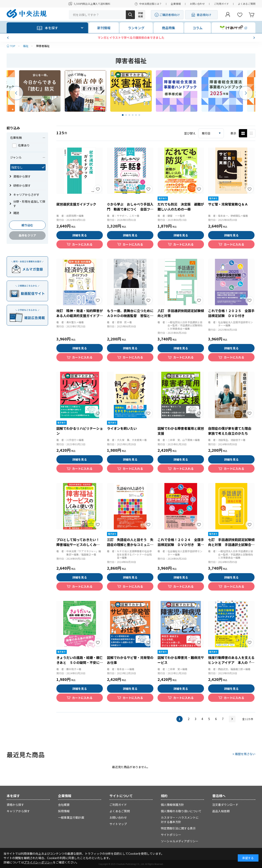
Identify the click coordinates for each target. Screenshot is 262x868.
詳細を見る (80, 235)
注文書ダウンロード (225, 805)
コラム (198, 28)
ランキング (136, 28)
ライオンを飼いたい (122, 428)
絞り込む (27, 225)
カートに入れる (82, 244)
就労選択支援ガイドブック (76, 204)
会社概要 (64, 805)
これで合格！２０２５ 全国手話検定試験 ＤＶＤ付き (231, 313)
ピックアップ (251, 133)
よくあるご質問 (247, 4)
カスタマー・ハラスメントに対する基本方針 (180, 820)
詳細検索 (141, 15)
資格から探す (15, 805)
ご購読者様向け (170, 15)
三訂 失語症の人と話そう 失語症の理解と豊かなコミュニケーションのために (130, 545)
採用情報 (64, 811)
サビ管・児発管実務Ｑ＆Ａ (228, 204)
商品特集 (169, 28)
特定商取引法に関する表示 (178, 828)
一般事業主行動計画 (71, 817)
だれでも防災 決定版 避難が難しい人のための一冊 (181, 207)
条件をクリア (27, 235)
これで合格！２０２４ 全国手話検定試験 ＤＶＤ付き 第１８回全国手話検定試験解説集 (181, 545)
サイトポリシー (171, 835)
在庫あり (21, 145)
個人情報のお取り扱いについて (181, 811)
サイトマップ (118, 824)
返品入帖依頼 (221, 811)
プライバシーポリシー (38, 862)
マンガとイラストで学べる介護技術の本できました (131, 38)
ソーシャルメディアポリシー (180, 841)
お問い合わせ (197, 4)
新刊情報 (104, 28)
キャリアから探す (18, 811)
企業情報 (176, 4)
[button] (8, 38)
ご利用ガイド (221, 4)
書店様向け (204, 15)
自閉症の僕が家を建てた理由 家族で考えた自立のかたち (231, 431)
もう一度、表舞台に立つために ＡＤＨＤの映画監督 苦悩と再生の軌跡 (132, 316)
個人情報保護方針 (172, 805)
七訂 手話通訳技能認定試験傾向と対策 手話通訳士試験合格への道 (231, 545)
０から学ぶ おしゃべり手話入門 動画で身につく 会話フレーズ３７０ (130, 209)
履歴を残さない (245, 754)
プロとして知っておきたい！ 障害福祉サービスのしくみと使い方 (79, 545)
